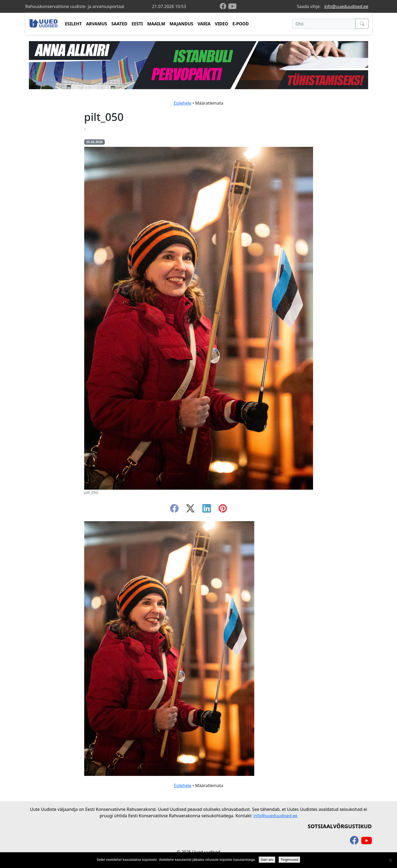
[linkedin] (207, 510)
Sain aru (267, 860)
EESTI (137, 24)
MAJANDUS (181, 24)
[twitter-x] (190, 510)
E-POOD (240, 24)
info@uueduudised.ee (346, 6)
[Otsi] (324, 24)
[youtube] (232, 6)
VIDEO (221, 24)
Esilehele (183, 103)
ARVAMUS (97, 24)
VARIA (204, 24)
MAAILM (156, 24)
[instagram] (223, 510)
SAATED (119, 24)
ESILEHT (73, 24)
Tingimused (289, 860)
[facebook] (224, 7)
